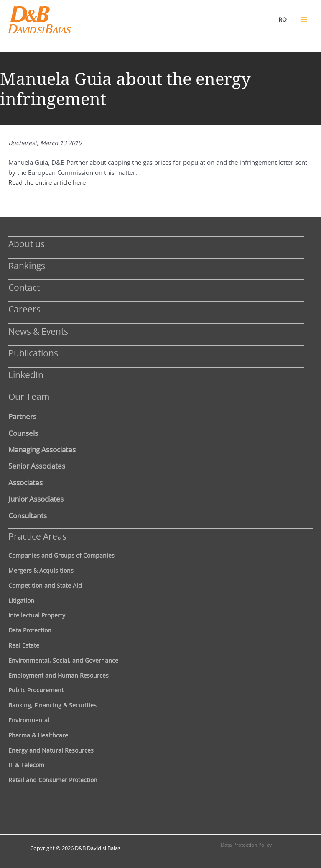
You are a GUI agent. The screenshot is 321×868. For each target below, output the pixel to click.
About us (27, 244)
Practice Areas (37, 536)
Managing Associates (42, 449)
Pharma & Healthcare (38, 735)
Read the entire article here (47, 182)
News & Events (38, 331)
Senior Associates (37, 466)
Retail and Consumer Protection (53, 780)
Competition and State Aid (45, 585)
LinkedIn (26, 375)
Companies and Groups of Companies (61, 555)
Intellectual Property (37, 615)
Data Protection (30, 630)
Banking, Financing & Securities (52, 705)
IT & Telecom (26, 765)
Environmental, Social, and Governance (63, 660)
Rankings (27, 265)
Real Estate (24, 645)
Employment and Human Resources (59, 675)
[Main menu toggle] (304, 20)
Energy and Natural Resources (51, 750)
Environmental (29, 720)
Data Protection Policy (246, 845)
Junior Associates (36, 499)
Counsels (23, 433)
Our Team (29, 396)
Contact (24, 287)
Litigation (21, 600)
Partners (22, 416)
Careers (24, 309)
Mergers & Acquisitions (41, 570)
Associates (25, 482)
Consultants (28, 515)
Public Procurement (36, 690)
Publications (33, 353)
